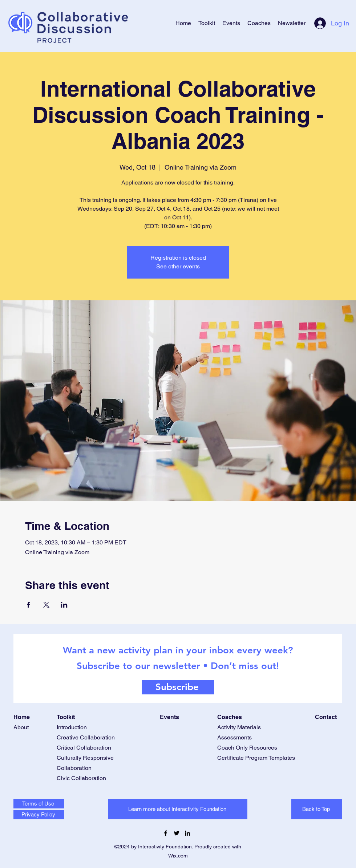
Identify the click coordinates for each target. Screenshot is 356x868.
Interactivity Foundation (165, 847)
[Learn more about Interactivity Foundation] (178, 809)
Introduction (72, 727)
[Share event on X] (46, 605)
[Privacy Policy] (39, 815)
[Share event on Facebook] (29, 605)
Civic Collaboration (81, 778)
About (21, 727)
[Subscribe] (178, 687)
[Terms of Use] (39, 804)
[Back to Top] (317, 809)
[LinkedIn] (187, 833)
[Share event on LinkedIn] (64, 605)
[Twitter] (177, 833)
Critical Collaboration (84, 748)
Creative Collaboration (86, 737)
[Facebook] (166, 833)
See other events (178, 266)
